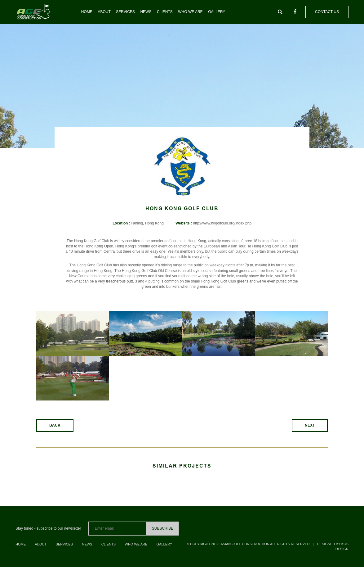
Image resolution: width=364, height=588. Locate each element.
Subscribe (163, 534)
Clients (165, 12)
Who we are (190, 12)
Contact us (327, 12)
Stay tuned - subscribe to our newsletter (48, 534)
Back (55, 431)
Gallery (217, 12)
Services (125, 12)
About (104, 12)
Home (87, 12)
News (146, 12)
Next (310, 431)
